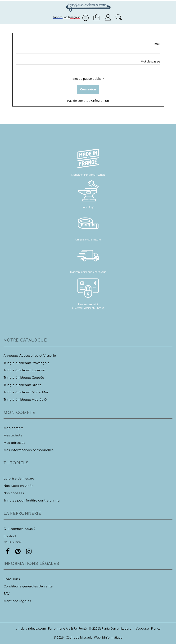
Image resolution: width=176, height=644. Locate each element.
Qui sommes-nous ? (19, 529)
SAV (7, 594)
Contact (10, 536)
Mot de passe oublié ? (88, 79)
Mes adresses (14, 443)
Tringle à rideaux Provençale (27, 363)
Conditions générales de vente (28, 586)
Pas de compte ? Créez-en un (88, 101)
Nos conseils (14, 493)
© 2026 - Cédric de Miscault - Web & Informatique (88, 637)
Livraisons (12, 579)
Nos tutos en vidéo (19, 486)
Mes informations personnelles (29, 450)
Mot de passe (150, 61)
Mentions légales (17, 601)
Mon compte (14, 428)
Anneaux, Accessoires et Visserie (30, 356)
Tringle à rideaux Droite (23, 385)
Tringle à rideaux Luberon (24, 370)
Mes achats (13, 435)
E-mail (156, 44)
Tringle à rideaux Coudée (24, 378)
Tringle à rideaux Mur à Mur (26, 392)
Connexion (88, 89)
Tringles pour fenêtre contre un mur (32, 501)
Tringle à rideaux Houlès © (25, 400)
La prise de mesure (19, 479)
